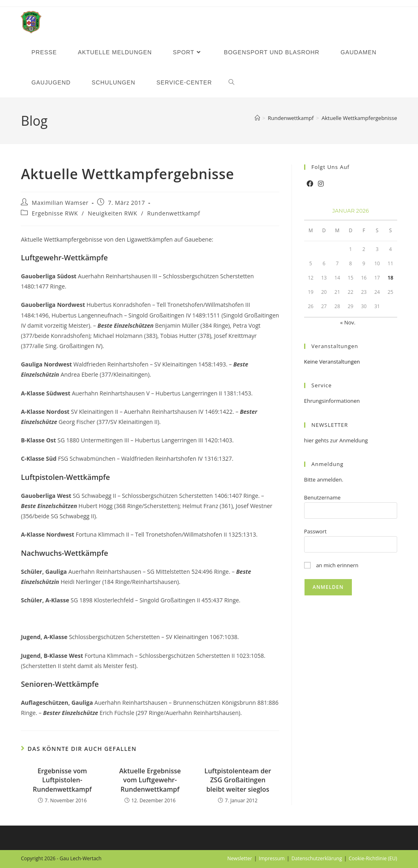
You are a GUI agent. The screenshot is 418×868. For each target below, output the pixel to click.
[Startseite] (257, 118)
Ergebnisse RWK (55, 213)
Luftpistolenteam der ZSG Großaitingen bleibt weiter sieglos (238, 780)
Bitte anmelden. (324, 480)
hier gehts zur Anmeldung (336, 440)
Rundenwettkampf (173, 213)
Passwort (315, 531)
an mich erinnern (331, 565)
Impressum (272, 858)
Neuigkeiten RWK (112, 213)
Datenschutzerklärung (317, 858)
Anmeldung (328, 464)
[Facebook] (310, 184)
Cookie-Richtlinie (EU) (373, 858)
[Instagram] (321, 184)
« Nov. (348, 322)
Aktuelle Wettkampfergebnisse (359, 118)
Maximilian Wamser (60, 203)
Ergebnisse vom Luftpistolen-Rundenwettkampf (62, 780)
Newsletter (240, 858)
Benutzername (322, 497)
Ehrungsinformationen (332, 401)
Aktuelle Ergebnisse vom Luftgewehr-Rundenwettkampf (150, 780)
